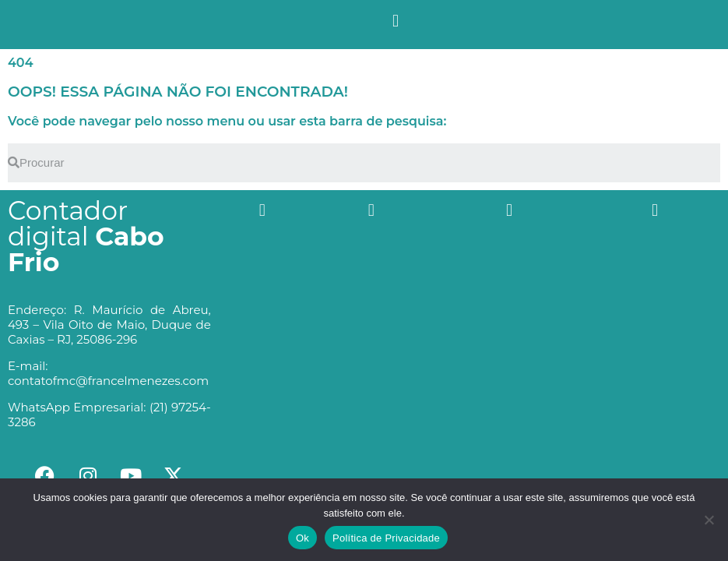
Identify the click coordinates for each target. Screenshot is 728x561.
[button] (395, 21)
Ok (302, 538)
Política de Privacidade (386, 538)
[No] (709, 520)
